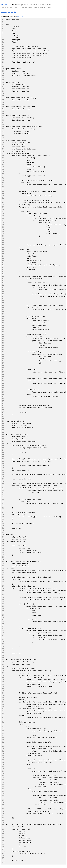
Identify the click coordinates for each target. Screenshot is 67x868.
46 (3, 120)
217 (3, 501)
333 (3, 760)
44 (3, 116)
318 (3, 726)
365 (3, 831)
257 (3, 590)
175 (3, 408)
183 (3, 426)
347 (3, 791)
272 (3, 624)
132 (3, 312)
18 (3, 58)
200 (3, 463)
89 (3, 216)
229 (3, 528)
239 (3, 550)
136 (3, 321)
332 (3, 758)
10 (3, 40)
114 (3, 272)
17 (3, 55)
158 (3, 370)
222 (3, 512)
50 (3, 129)
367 (3, 836)
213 (3, 492)
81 (3, 198)
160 (3, 374)
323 (3, 738)
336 (3, 767)
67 (3, 167)
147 (3, 345)
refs (9, 12)
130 (3, 307)
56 (3, 142)
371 (3, 845)
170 (3, 396)
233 (3, 537)
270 (3, 620)
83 (3, 203)
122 (3, 290)
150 (3, 352)
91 (3, 220)
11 (3, 42)
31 (3, 87)
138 (3, 325)
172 (3, 401)
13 (3, 46)
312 (3, 713)
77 (3, 189)
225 (3, 519)
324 (3, 740)
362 (3, 825)
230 (3, 530)
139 (3, 327)
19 (3, 60)
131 (3, 310)
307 (3, 702)
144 (3, 339)
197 (3, 457)
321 (3, 733)
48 (3, 125)
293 (3, 671)
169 (3, 394)
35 (3, 96)
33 (3, 91)
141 (3, 332)
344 (3, 785)
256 (3, 588)
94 (3, 227)
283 (3, 648)
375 (3, 854)
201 (3, 466)
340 (3, 776)
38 (3, 102)
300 (3, 686)
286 (3, 655)
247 (3, 568)
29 (3, 82)
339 (3, 773)
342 (3, 780)
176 (3, 410)
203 (3, 470)
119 (3, 283)
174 (3, 405)
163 (3, 381)
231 (3, 533)
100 (3, 240)
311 (3, 711)
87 (3, 211)
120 (3, 285)
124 (3, 294)
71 (3, 176)
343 (3, 782)
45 (3, 118)
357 (3, 813)
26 (3, 75)
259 (3, 595)
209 (3, 483)
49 (3, 127)
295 (3, 675)
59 (3, 149)
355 (3, 809)
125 (3, 296)
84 (3, 205)
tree (12, 12)
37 (3, 100)
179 (3, 417)
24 (3, 71)
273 (3, 626)
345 (3, 787)
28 (3, 80)
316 (3, 722)
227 (3, 524)
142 (3, 334)
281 (3, 644)
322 (3, 735)
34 (3, 93)
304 (3, 695)
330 (3, 753)
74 (3, 182)
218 (3, 504)
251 (3, 577)
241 (3, 555)
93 (3, 225)
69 (3, 171)
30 (3, 84)
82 (3, 200)
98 (3, 236)
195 (3, 452)
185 (3, 430)
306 (3, 700)
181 (3, 421)
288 (3, 660)
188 (3, 437)
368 (3, 838)
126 (3, 298)
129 (3, 305)
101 (3, 243)
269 (3, 617)
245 (3, 564)
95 (3, 229)
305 (3, 697)
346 (3, 789)
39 (3, 104)
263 (3, 604)
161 (3, 376)
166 (3, 388)
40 (3, 107)
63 (3, 158)
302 (3, 691)
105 (3, 252)
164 (3, 383)
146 (3, 343)
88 (3, 214)
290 (3, 664)
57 (3, 145)
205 (3, 475)
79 (3, 194)
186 (3, 432)
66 (3, 165)
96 (3, 232)
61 (3, 154)
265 (3, 608)
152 (3, 356)
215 (3, 497)
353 (3, 805)
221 (3, 510)
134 (3, 316)
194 (3, 450)
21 (3, 64)
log (15, 12)
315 (3, 720)
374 (3, 851)
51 (3, 131)
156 (3, 365)
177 (3, 412)
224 (3, 517)
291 (3, 666)
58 (3, 147)
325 (3, 742)
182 (3, 423)
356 (3, 811)
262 (3, 602)
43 (3, 113)
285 (3, 653)
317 (3, 724)
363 (3, 827)
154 (3, 361)
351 (3, 800)
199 (3, 461)
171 (3, 399)
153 (3, 359)
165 (3, 385)
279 (3, 640)
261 (3, 599)
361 (3, 822)
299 (3, 684)
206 (3, 477)
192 (3, 446)
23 (3, 69)
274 (3, 628)
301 (3, 689)
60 (3, 151)
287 (3, 657)
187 (3, 434)
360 (3, 820)
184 (3, 428)
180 (3, 419)
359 (3, 818)
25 (3, 73)
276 (3, 633)
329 (3, 751)
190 (3, 441)
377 (3, 858)
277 (3, 635)
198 (3, 459)
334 (3, 762)
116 (3, 276)
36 (3, 98)
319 (3, 729)
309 (3, 706)
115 (3, 274)
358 (3, 816)
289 (3, 662)
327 (3, 747)
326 (3, 744)
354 (3, 807)
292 (3, 669)
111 (3, 265)
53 (3, 136)
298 (3, 682)
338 (3, 771)
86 (3, 209)
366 (3, 834)
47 (3, 122)
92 (3, 223)
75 (3, 185)
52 (3, 133)
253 (3, 582)
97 (3, 234)
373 (3, 849)
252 (3, 579)
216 (3, 499)
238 (3, 548)
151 (3, 354)
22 (3, 67)
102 (3, 245)
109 (3, 261)
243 (3, 559)
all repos (5, 5)
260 (3, 597)
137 (3, 323)
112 (3, 267)
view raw (20, 17)
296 (3, 677)
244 (3, 561)
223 (3, 515)
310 (3, 709)
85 (3, 207)
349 (3, 796)
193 (3, 448)
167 (3, 390)
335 (3, 764)
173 (3, 403)
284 (3, 651)
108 (3, 258)
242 (3, 557)
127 (3, 301)
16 (3, 53)
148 (3, 347)
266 (3, 611)
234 (3, 539)
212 (3, 490)
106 (3, 254)
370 (3, 842)
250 (3, 575)
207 (3, 479)
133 (3, 314)
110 (3, 263)
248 (3, 570)
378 (3, 860)
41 (3, 109)
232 (3, 535)
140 (3, 330)
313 (3, 715)
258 (3, 593)
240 (3, 553)
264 (3, 606)
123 (3, 292)
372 (3, 847)
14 (3, 49)
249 (3, 573)
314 (3, 718)
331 (3, 755)
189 (3, 439)
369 (3, 840)
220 (3, 508)
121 (3, 287)
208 (3, 481)
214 (3, 495)
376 (3, 856)
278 (3, 637)
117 (3, 278)
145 (3, 341)
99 (3, 238)
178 (3, 414)
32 (3, 89)
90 (3, 218)
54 (3, 138)
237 (3, 546)
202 (3, 468)
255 (3, 586)
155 (3, 363)
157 (3, 368)
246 (3, 566)
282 (3, 646)
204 (3, 472)
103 (3, 247)
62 (3, 156)
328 (3, 749)
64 (3, 160)
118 (3, 281)
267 (3, 613)
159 (3, 372)
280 (3, 642)
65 (3, 162)
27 (3, 78)
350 (3, 798)
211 (3, 488)
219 (3, 506)
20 (3, 62)
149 (3, 350)
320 (3, 731)
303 (3, 693)
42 (3, 111)
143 (3, 336)
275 (3, 631)
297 (3, 680)
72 (3, 178)
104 (3, 249)
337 (3, 769)
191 (3, 443)
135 (3, 319)
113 (3, 269)
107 (3, 256)
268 (3, 615)
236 (3, 544)
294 (3, 673)
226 (3, 521)
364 (3, 829)
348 (3, 793)
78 (3, 191)
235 (3, 541)
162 (3, 379)
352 (3, 802)
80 (3, 196)
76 (3, 187)
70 (3, 174)
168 (3, 392)
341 (3, 778)
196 (3, 455)
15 (3, 51)
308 (3, 704)
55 (3, 140)
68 (3, 169)
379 (3, 862)
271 (3, 622)
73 (3, 180)
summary (4, 12)
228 (3, 526)
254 (3, 584)
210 (3, 486)
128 (3, 303)
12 (3, 44)
